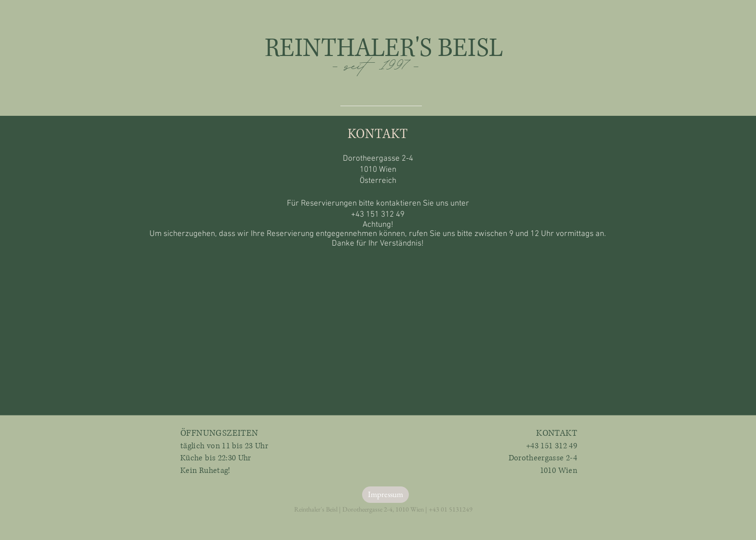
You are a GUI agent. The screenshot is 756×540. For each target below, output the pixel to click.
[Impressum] (385, 495)
